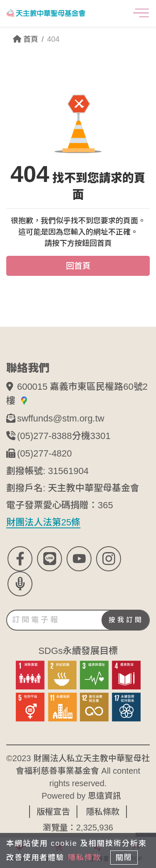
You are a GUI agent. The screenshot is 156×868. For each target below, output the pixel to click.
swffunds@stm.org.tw (61, 418)
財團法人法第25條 (43, 520)
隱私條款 (103, 809)
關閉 (124, 858)
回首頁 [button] (78, 266)
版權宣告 (53, 809)
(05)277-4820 (45, 452)
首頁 (26, 39)
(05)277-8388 (45, 435)
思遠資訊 (104, 793)
